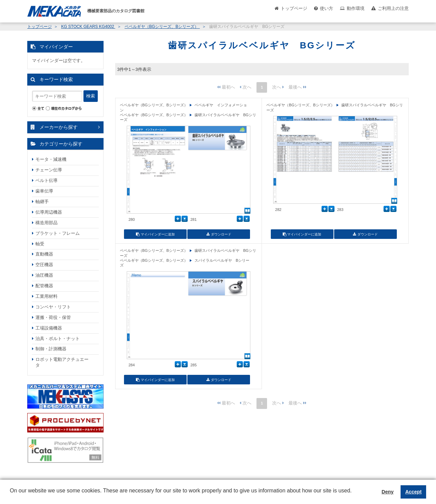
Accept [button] (414, 492)
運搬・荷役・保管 (53, 317)
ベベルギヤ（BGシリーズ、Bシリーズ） (162, 27)
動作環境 (356, 8)
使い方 (326, 8)
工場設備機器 (49, 328)
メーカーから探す (59, 127)
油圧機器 (44, 275)
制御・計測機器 (51, 349)
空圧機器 (44, 265)
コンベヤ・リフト (53, 307)
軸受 (40, 244)
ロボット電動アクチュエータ (62, 362)
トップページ (294, 8)
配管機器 (44, 286)
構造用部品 (46, 223)
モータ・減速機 (51, 159)
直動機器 (44, 254)
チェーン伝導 (49, 170)
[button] (11, 496)
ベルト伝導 (46, 180)
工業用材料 (46, 296)
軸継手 (42, 202)
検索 (91, 96)
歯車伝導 (44, 191)
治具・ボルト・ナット (58, 339)
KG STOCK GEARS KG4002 (88, 27)
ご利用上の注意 (393, 8)
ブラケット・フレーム (58, 233)
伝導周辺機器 (49, 212)
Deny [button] (387, 492)
